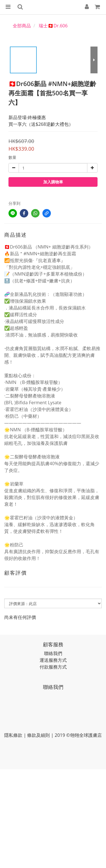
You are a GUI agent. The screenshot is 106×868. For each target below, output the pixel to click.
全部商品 (22, 26)
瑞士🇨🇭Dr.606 (53, 26)
